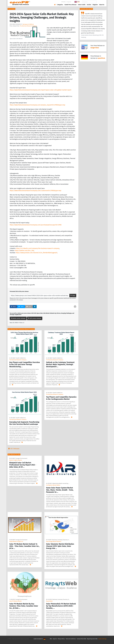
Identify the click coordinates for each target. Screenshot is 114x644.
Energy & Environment (22, 458)
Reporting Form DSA (92, 639)
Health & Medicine (21, 358)
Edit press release (35, 318)
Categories (60, 5)
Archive (89, 5)
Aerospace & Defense (28, 24)
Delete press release (18, 318)
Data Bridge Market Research (54, 541)
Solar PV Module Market (15, 601)
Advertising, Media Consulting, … (61, 483)
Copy (73, 295)
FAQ (51, 639)
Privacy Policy (61, 639)
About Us (102, 5)
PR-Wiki (64, 2)
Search (100, 2)
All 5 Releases (13, 449)
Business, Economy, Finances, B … (61, 540)
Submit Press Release (70, 5)
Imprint (69, 2)
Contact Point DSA (81, 639)
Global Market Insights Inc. (16, 541)
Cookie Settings (102, 639)
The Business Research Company (28, 26)
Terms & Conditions (71, 639)
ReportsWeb (49, 601)
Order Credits (82, 5)
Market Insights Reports (16, 460)
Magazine (95, 5)
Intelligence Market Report (53, 485)
